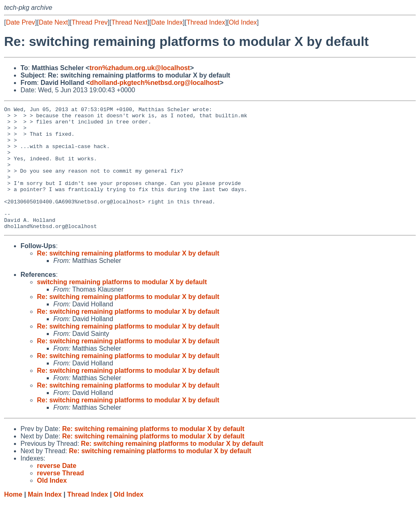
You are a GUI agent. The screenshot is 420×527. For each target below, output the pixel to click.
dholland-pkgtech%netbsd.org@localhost (155, 83)
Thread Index (206, 22)
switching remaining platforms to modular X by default (122, 307)
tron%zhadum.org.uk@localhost (140, 68)
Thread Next (129, 22)
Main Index (45, 519)
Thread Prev (90, 22)
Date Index (167, 22)
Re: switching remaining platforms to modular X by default (128, 278)
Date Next (53, 22)
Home (13, 519)
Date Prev (20, 22)
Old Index (243, 22)
